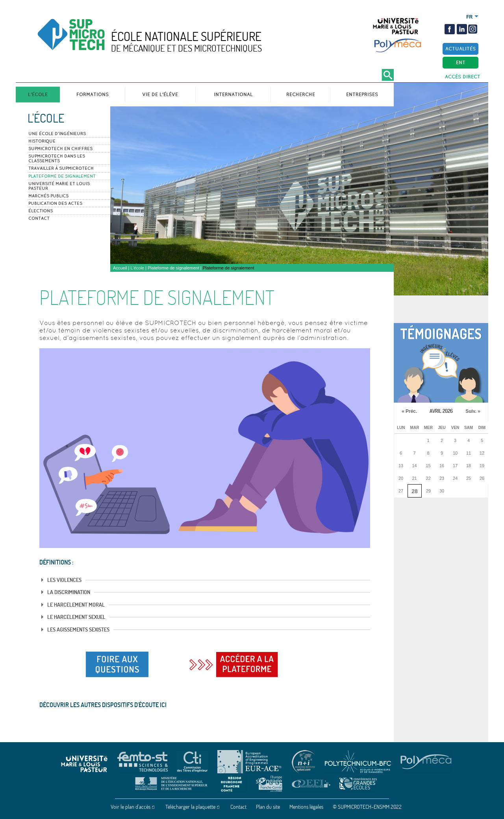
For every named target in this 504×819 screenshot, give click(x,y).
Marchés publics (48, 196)
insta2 (472, 29)
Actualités (460, 49)
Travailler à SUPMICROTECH (61, 168)
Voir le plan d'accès (131, 807)
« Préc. (409, 411)
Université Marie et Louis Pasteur (59, 186)
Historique (42, 141)
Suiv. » (473, 411)
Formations (93, 94)
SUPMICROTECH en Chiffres (60, 149)
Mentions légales (306, 807)
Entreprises (362, 94)
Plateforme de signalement (62, 176)
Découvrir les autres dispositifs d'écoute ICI (103, 705)
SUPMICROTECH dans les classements (57, 158)
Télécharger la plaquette (190, 807)
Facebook (450, 29)
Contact (39, 218)
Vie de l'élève (160, 94)
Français (470, 17)
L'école (38, 94)
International (233, 94)
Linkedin (462, 29)
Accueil (120, 268)
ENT (461, 62)
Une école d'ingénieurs (57, 134)
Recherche (301, 94)
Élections (41, 211)
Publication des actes (55, 203)
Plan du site (268, 807)
